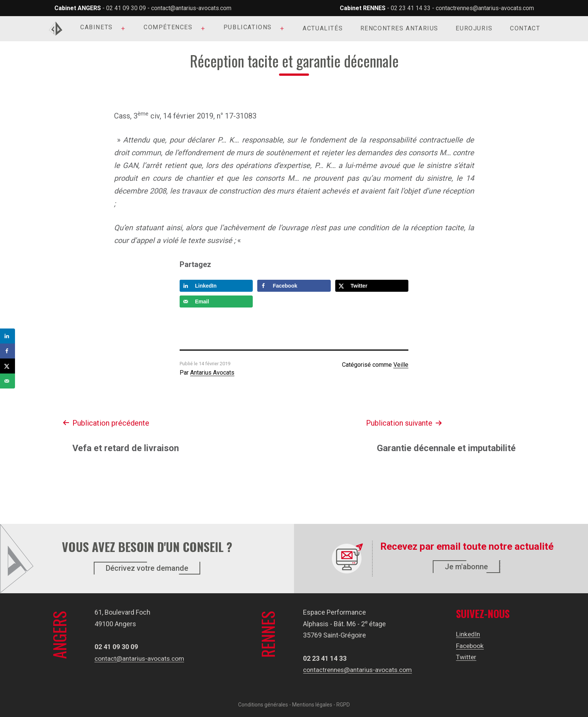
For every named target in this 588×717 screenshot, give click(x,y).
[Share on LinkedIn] (216, 286)
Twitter (468, 657)
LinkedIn (470, 634)
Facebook (472, 646)
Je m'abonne (466, 567)
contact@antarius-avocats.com (191, 8)
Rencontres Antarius (399, 28)
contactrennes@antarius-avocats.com (485, 8)
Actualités (323, 28)
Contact (525, 28)
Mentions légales (312, 705)
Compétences (168, 27)
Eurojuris (474, 28)
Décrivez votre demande (147, 568)
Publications (248, 27)
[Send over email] (216, 301)
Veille (401, 365)
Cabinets (97, 27)
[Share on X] (372, 286)
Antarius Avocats (212, 373)
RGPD (343, 705)
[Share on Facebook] (294, 286)
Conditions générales (263, 705)
